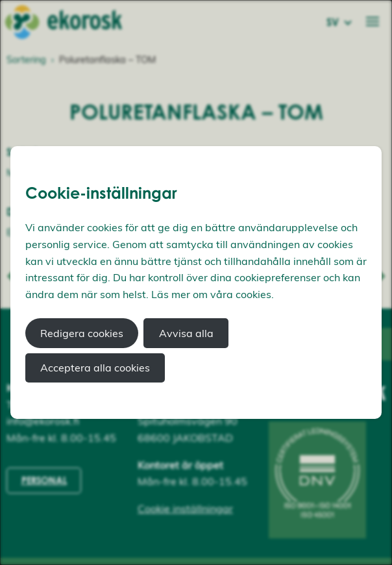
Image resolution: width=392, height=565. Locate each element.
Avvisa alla (186, 333)
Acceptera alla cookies (95, 368)
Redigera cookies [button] (82, 333)
